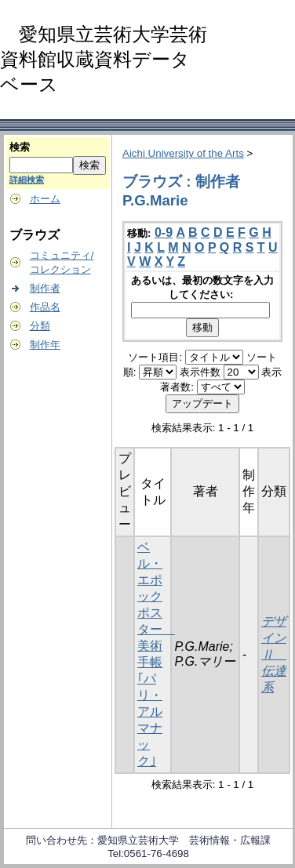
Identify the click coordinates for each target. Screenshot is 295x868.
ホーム (45, 199)
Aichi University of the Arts (183, 153)
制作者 (45, 288)
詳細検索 (27, 180)
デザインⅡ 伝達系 (274, 654)
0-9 (164, 232)
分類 (40, 326)
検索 (20, 147)
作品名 (45, 307)
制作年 (45, 345)
